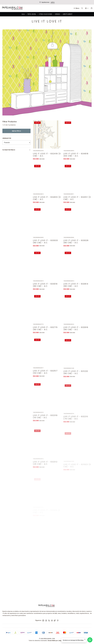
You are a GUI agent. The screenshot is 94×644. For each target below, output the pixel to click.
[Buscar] (82, 8)
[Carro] (92, 8)
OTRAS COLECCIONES (45, 14)
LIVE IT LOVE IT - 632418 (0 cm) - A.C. (47, 164)
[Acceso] (87, 8)
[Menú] (76, 8)
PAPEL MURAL (32, 14)
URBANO (57, 14)
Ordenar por (7, 138)
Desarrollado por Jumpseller (56, 641)
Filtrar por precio (16, 150)
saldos (53, 2)
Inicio (23, 14)
